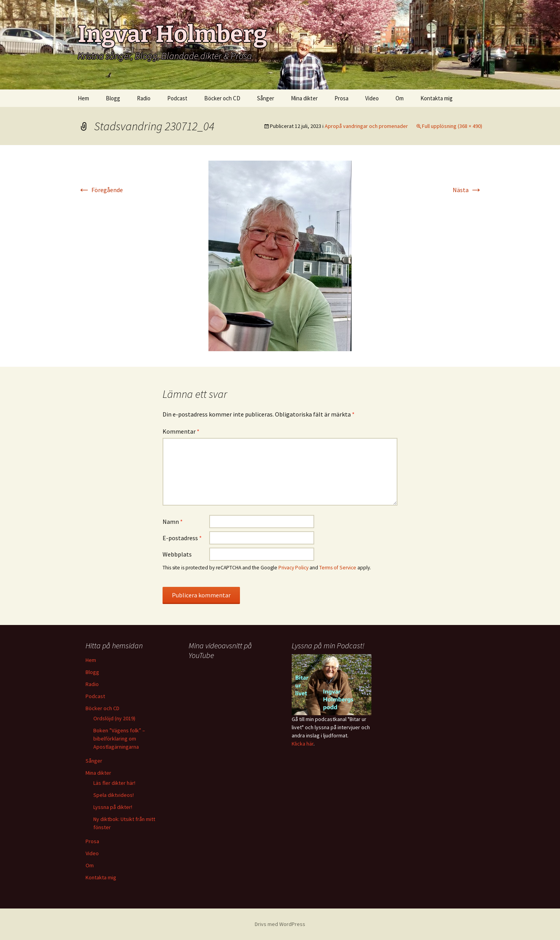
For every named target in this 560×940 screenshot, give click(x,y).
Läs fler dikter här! (114, 783)
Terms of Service (338, 568)
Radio (144, 98)
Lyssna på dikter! (113, 807)
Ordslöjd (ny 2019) (114, 718)
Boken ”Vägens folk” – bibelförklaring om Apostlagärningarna (119, 739)
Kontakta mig (437, 98)
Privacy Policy (293, 568)
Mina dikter (304, 98)
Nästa (467, 190)
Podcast (177, 98)
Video (372, 98)
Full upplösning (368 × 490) (452, 126)
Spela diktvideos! (114, 795)
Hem (83, 98)
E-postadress (182, 538)
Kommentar (181, 431)
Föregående (100, 190)
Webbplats (177, 554)
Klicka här (303, 744)
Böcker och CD (222, 98)
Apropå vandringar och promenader (366, 126)
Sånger (266, 98)
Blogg (113, 98)
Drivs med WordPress (280, 924)
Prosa (341, 98)
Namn (173, 522)
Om (400, 98)
